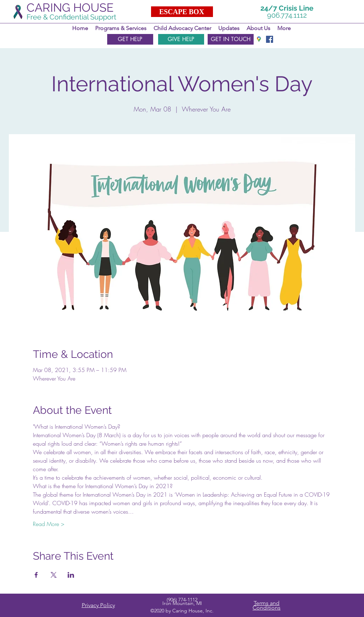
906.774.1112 (287, 15)
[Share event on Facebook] (36, 575)
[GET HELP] (130, 39)
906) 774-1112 (183, 600)
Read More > (49, 524)
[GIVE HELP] (181, 39)
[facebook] (270, 39)
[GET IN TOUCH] (231, 39)
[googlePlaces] (259, 39)
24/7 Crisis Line (287, 8)
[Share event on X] (54, 575)
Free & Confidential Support (71, 17)
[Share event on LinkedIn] (71, 575)
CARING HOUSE (70, 8)
